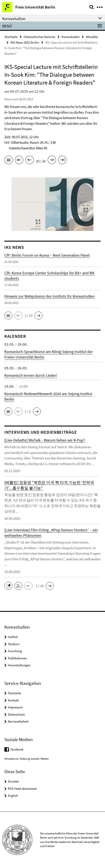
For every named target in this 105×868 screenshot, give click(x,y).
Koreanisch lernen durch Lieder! (31, 375)
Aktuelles (92, 37)
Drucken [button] (13, 781)
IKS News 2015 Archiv (25, 42)
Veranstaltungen (19, 665)
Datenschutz (16, 714)
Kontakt (13, 700)
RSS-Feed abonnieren (22, 789)
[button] (8, 315)
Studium (14, 644)
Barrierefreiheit (18, 721)
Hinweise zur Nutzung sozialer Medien (27, 759)
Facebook (17, 749)
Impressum (15, 707)
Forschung (15, 651)
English (13, 796)
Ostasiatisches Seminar (39, 37)
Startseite (11, 37)
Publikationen (17, 658)
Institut (13, 637)
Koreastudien (71, 37)
